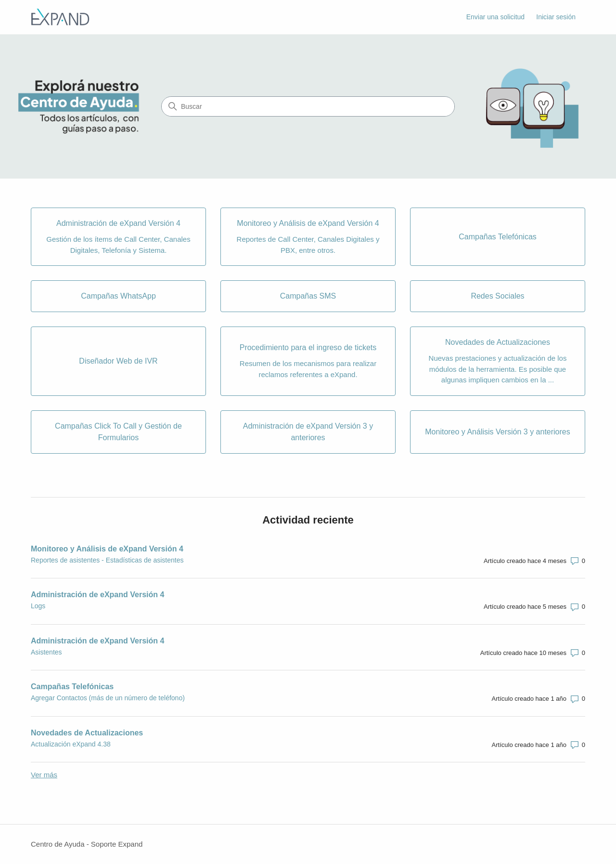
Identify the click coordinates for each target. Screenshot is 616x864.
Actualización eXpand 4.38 (71, 744)
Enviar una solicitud (495, 17)
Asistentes (46, 652)
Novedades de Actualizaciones (87, 733)
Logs (38, 606)
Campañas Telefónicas (72, 687)
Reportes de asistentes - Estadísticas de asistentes (107, 560)
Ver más (44, 775)
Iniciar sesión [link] (556, 17)
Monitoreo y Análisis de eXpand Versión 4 (107, 549)
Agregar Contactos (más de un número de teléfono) (108, 698)
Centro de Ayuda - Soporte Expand (87, 844)
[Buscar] (308, 106)
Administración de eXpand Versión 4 (97, 595)
